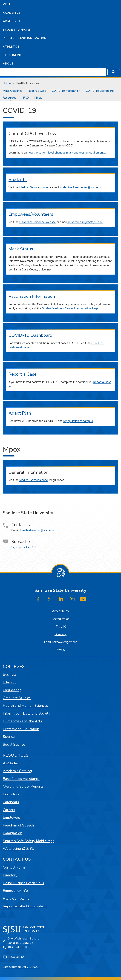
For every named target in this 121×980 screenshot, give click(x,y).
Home (7, 83)
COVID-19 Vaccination (66, 91)
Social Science (14, 744)
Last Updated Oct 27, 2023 (21, 967)
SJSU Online (12, 55)
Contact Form (14, 867)
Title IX (61, 627)
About (8, 64)
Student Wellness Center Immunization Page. (71, 308)
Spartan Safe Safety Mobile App (29, 841)
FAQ (26, 98)
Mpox (38, 98)
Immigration (13, 833)
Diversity (60, 634)
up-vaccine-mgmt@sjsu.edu (85, 222)
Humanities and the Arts (22, 721)
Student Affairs (17, 30)
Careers (9, 810)
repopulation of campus (78, 421)
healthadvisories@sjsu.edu (37, 530)
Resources (9, 98)
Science (9, 737)
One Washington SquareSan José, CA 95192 (23, 941)
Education (11, 682)
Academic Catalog (17, 771)
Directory (10, 875)
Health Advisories (27, 83)
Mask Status (21, 249)
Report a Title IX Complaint (25, 906)
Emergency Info (15, 891)
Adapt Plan (20, 413)
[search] (46, 72)
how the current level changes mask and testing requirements (66, 153)
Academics (12, 13)
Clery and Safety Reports (23, 786)
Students (18, 180)
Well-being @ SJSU (19, 849)
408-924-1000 (17, 947)
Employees (12, 817)
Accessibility (61, 611)
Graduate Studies (17, 698)
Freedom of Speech (18, 825)
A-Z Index (11, 763)
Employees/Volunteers (31, 214)
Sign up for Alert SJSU (25, 547)
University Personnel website (38, 222)
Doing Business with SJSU (23, 883)
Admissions (12, 21)
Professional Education (21, 729)
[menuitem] (13, 91)
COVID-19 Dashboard (100, 91)
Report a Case (37, 91)
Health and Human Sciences (25, 706)
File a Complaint (16, 898)
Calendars (11, 802)
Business (10, 674)
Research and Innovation (25, 38)
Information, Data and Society (27, 713)
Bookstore (11, 794)
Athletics (11, 47)
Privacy (60, 650)
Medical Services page (34, 187)
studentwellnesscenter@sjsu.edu (80, 187)
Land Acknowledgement (60, 642)
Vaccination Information (32, 296)
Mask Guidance (13, 91)
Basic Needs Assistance (21, 779)
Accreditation (60, 619)
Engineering (12, 690)
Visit (7, 4)
